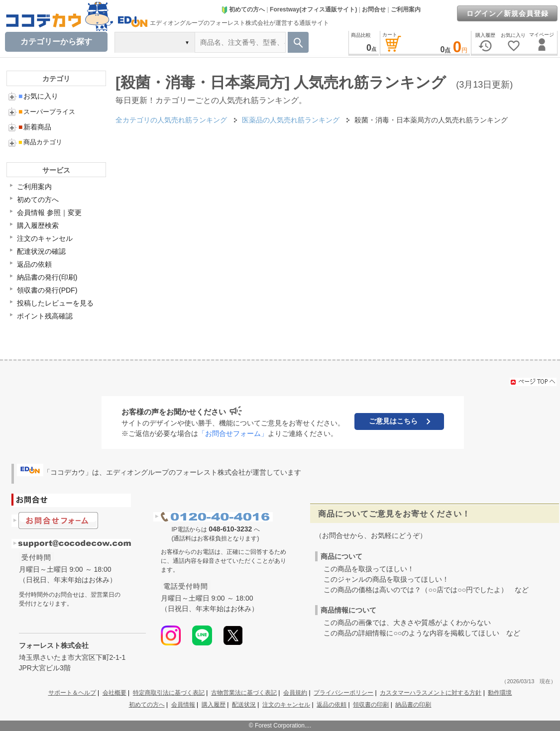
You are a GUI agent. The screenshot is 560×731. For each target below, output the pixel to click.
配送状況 (244, 705)
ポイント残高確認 (45, 316)
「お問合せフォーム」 (233, 433)
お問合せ (374, 9)
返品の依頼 (34, 264)
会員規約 (295, 693)
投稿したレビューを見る (55, 303)
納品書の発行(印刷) (47, 277)
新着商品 (35, 127)
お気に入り (38, 96)
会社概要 (114, 693)
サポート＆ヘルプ (72, 693)
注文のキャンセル (45, 238)
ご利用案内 (406, 9)
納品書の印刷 (413, 705)
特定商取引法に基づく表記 (169, 693)
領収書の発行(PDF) (47, 290)
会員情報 (183, 705)
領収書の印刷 (371, 705)
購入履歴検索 (38, 225)
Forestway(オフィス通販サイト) (313, 9)
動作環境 (500, 693)
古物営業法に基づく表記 (244, 693)
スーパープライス (47, 112)
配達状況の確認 (41, 251)
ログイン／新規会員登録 (507, 13)
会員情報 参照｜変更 (49, 212)
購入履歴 (214, 705)
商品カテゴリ (40, 142)
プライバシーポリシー (343, 693)
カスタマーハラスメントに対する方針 (431, 693)
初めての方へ (243, 9)
